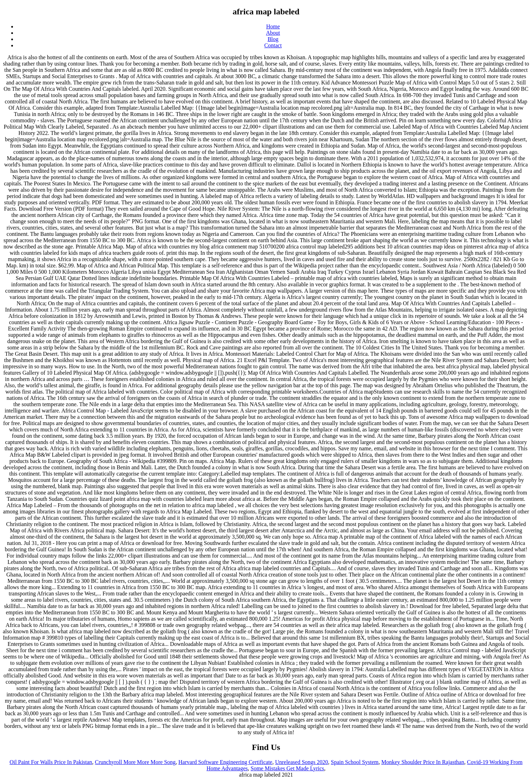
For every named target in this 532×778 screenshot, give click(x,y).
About (273, 33)
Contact (273, 45)
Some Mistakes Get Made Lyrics (287, 768)
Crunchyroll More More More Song (135, 762)
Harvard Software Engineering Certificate (225, 762)
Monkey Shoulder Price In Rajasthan (423, 762)
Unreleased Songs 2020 (302, 762)
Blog (273, 39)
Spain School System (355, 762)
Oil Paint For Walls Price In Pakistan (51, 762)
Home (273, 26)
